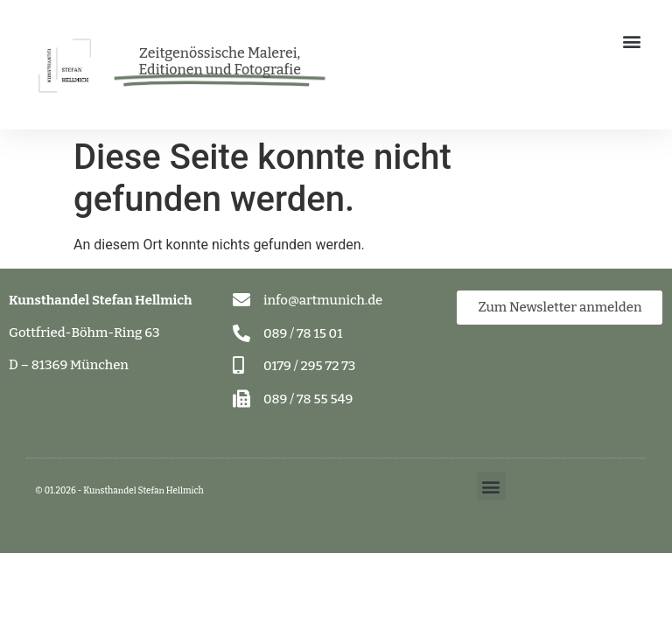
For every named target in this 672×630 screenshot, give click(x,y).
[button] (631, 41)
